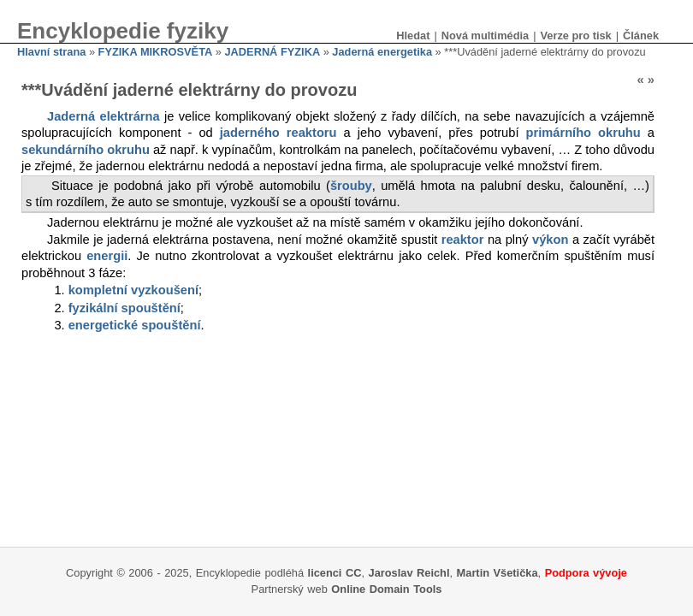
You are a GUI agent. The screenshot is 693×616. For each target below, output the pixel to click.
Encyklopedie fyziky (123, 31)
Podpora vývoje (586, 573)
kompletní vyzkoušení (133, 290)
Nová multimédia (485, 36)
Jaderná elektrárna (104, 116)
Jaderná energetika (382, 52)
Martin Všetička (498, 573)
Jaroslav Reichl (409, 573)
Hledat (413, 36)
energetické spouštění (135, 325)
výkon (550, 240)
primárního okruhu (583, 133)
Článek (641, 36)
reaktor (463, 240)
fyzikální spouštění (124, 308)
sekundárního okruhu (86, 150)
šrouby (351, 186)
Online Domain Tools (386, 589)
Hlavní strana (51, 52)
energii (107, 256)
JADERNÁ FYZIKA (273, 52)
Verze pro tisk (575, 36)
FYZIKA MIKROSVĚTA (156, 52)
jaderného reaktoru (278, 133)
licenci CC (335, 573)
